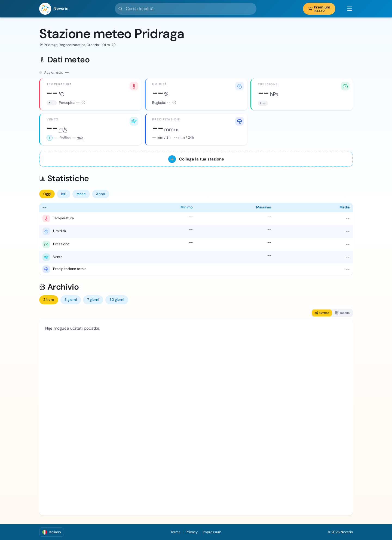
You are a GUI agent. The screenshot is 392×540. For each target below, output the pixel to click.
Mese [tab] (81, 194)
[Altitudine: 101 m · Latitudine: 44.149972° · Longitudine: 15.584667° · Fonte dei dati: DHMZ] (114, 45)
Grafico (322, 313)
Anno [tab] (101, 194)
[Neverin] (54, 9)
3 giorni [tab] (71, 300)
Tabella (342, 313)
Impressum (212, 532)
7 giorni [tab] (93, 300)
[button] (347, 9)
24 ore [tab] (49, 300)
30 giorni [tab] (117, 300)
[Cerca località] (186, 9)
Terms (175, 532)
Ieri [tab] (64, 194)
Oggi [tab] (47, 194)
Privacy (192, 532)
